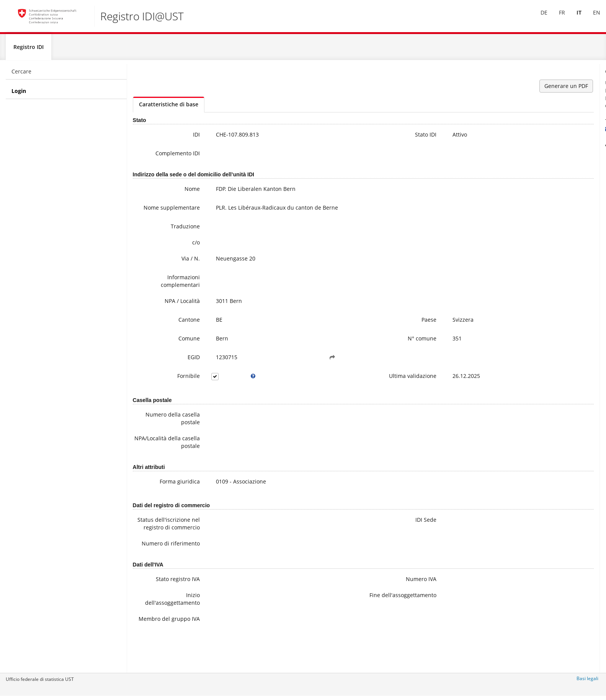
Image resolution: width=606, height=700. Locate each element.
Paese (356, 328)
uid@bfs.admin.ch (527, 132)
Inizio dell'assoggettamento (160, 630)
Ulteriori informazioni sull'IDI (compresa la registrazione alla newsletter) (551, 167)
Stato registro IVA (160, 610)
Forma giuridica (162, 490)
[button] (287, 366)
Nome (174, 192)
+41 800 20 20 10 (528, 125)
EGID (176, 365)
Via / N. (173, 267)
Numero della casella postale (163, 427)
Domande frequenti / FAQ (544, 182)
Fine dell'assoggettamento (342, 630)
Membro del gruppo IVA (166, 654)
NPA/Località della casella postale (159, 450)
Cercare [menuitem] (21, 75)
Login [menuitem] (19, 94)
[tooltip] (226, 384)
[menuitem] (538, 19)
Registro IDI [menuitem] (29, 50)
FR (556, 19)
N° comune (349, 347)
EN (591, 19)
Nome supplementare (162, 215)
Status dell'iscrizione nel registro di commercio (159, 540)
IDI (178, 138)
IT (573, 19)
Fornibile (171, 384)
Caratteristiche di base (169, 108)
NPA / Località (164, 309)
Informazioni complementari (162, 289)
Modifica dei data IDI (538, 190)
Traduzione (167, 235)
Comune (171, 347)
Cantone (171, 328)
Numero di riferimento (167, 571)
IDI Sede (353, 528)
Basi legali (587, 682)
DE (538, 19)
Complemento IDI (160, 157)
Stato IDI (353, 138)
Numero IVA (348, 610)
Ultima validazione (340, 384)
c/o (178, 251)
